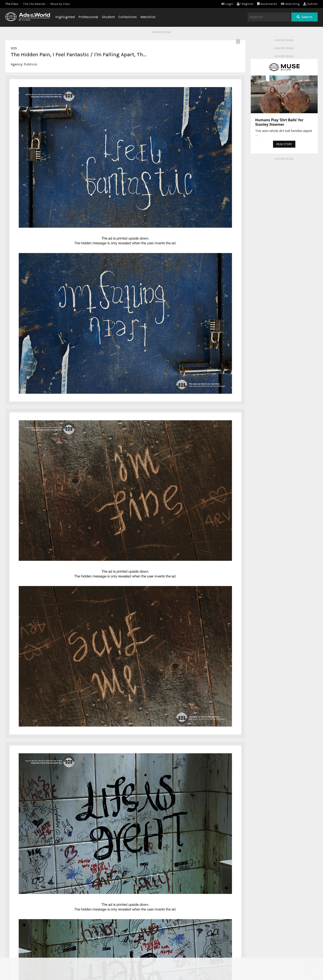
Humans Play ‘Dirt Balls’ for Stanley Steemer (279, 122)
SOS (14, 48)
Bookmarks (267, 4)
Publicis (31, 64)
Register (245, 4)
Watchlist (148, 17)
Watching (290, 4)
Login (227, 4)
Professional (88, 17)
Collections (128, 17)
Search (304, 17)
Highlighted (65, 17)
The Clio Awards (34, 4)
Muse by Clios (60, 4)
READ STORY (284, 144)
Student (108, 17)
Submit (310, 4)
